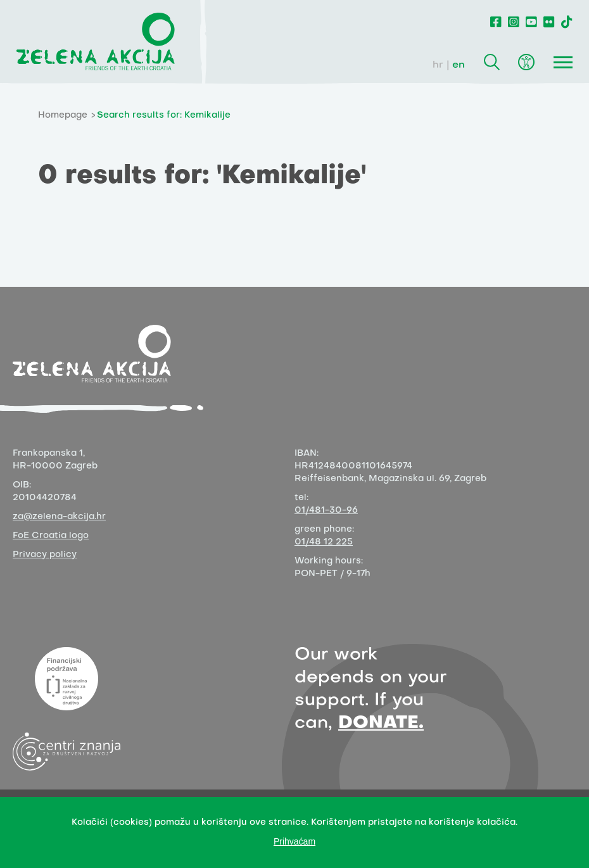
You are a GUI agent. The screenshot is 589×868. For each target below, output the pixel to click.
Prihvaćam (294, 841)
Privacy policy (45, 555)
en (459, 65)
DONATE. (381, 723)
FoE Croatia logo (51, 536)
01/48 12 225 (324, 542)
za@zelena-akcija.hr (59, 517)
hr (438, 65)
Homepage (63, 116)
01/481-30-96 (326, 511)
